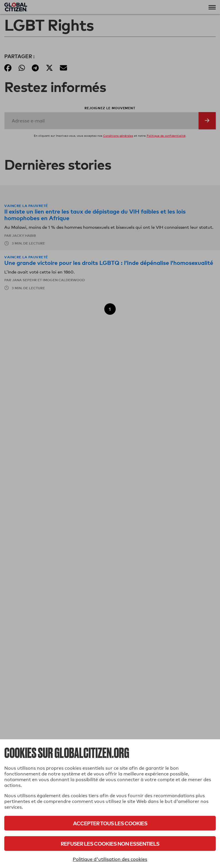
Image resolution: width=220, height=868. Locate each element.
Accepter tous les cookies (110, 823)
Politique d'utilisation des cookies (110, 859)
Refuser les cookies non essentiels (110, 843)
